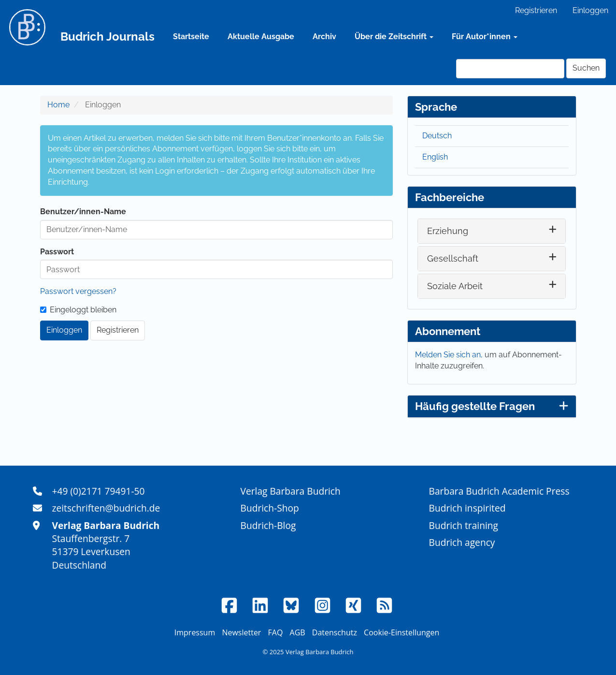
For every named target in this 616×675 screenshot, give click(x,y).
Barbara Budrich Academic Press (499, 491)
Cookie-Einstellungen (401, 632)
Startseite (191, 37)
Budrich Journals (107, 37)
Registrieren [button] (118, 330)
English (435, 157)
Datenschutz (335, 632)
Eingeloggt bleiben (78, 310)
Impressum (195, 632)
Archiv (324, 37)
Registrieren (536, 10)
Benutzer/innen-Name (83, 212)
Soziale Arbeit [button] (455, 286)
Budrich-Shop (270, 508)
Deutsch (437, 136)
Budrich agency (462, 542)
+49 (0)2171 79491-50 (99, 491)
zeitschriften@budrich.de (106, 508)
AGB (298, 632)
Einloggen (590, 10)
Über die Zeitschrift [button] (394, 37)
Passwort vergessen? (78, 291)
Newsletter (241, 632)
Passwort (57, 252)
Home (58, 105)
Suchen (586, 68)
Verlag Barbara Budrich (291, 491)
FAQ (276, 632)
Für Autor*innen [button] (485, 37)
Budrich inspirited (467, 508)
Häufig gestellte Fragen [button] (492, 406)
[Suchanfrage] (510, 69)
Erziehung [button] (448, 231)
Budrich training (464, 525)
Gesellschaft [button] (453, 258)
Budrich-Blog (268, 525)
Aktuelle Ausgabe (261, 37)
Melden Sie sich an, (450, 355)
